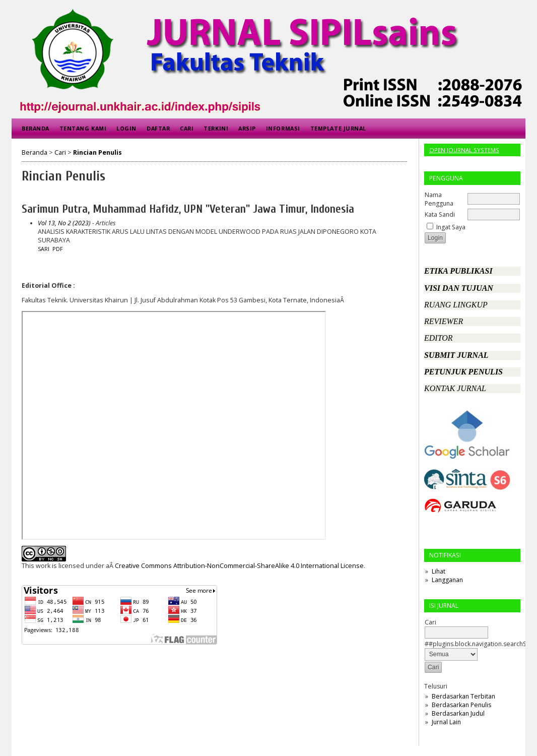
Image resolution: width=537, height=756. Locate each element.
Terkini (216, 128)
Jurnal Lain (446, 722)
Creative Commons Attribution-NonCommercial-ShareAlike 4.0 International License (239, 566)
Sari (44, 249)
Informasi (283, 128)
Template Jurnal (338, 128)
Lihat (439, 571)
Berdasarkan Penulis (461, 705)
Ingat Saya (451, 227)
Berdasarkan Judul (458, 713)
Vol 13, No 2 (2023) (64, 223)
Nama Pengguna (439, 199)
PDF (58, 249)
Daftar (158, 128)
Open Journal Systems (464, 150)
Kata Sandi (440, 214)
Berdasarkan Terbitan (463, 696)
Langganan (447, 580)
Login (126, 128)
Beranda (36, 128)
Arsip (247, 128)
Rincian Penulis (97, 152)
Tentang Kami (83, 128)
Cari (187, 128)
